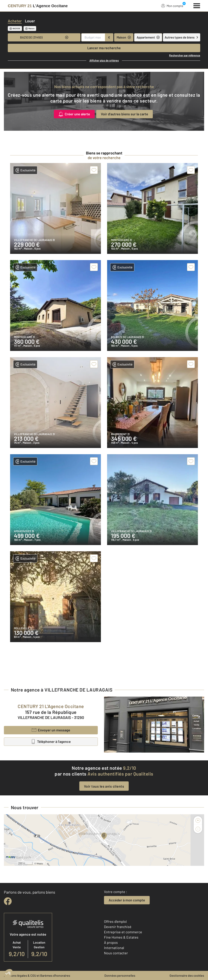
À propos (111, 942)
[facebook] (8, 901)
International (114, 948)
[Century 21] (38, 6)
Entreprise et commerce (123, 932)
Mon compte (172, 6)
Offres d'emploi (115, 921)
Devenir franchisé (118, 927)
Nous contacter (116, 953)
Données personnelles (120, 975)
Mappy (40, 863)
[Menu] (197, 5)
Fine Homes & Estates (121, 937)
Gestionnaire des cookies (187, 975)
